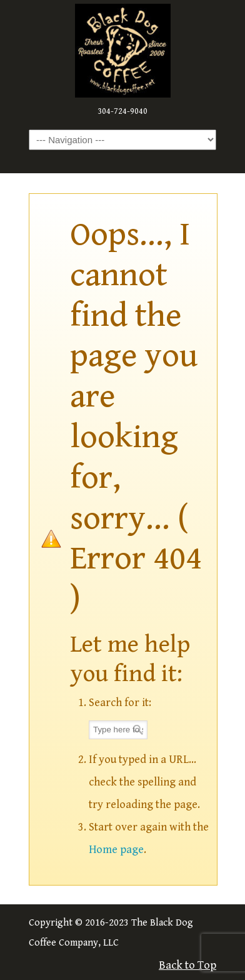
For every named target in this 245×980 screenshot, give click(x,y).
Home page (116, 850)
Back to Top (187, 965)
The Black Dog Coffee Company (122, 51)
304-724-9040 (122, 111)
